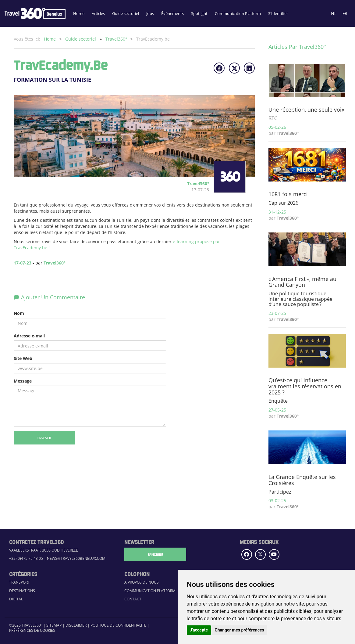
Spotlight (199, 13)
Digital (16, 599)
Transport (20, 582)
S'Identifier (278, 13)
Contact (133, 599)
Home (79, 13)
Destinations (22, 591)
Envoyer (44, 438)
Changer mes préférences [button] (240, 630)
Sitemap (54, 625)
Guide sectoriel (126, 13)
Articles (98, 13)
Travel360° (117, 39)
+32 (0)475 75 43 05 (26, 558)
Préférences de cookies (32, 630)
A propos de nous (142, 582)
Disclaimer (76, 625)
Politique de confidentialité (118, 625)
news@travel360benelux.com (76, 558)
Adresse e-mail (29, 336)
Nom (19, 313)
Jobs (150, 13)
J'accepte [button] (199, 630)
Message (23, 381)
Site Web (23, 358)
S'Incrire (155, 554)
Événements (172, 13)
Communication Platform (238, 13)
